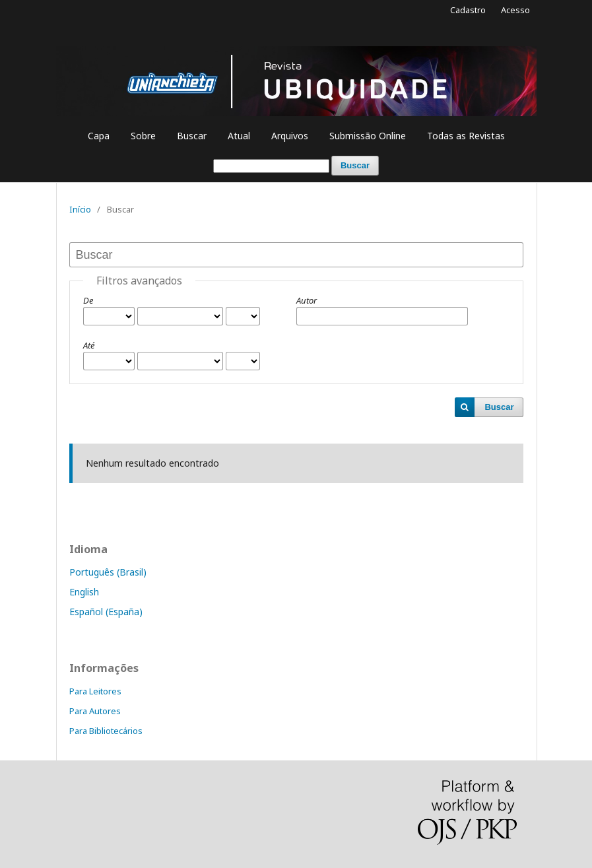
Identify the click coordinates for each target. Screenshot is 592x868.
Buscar (192, 136)
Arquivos (290, 136)
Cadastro (468, 10)
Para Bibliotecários (106, 731)
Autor (307, 300)
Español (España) (106, 612)
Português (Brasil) (108, 572)
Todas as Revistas (466, 136)
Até (89, 345)
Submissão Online (368, 136)
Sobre (143, 136)
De (88, 300)
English (84, 592)
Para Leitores (95, 691)
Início (80, 209)
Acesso (515, 10)
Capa (99, 136)
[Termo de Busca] (271, 166)
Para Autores (95, 711)
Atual (239, 136)
